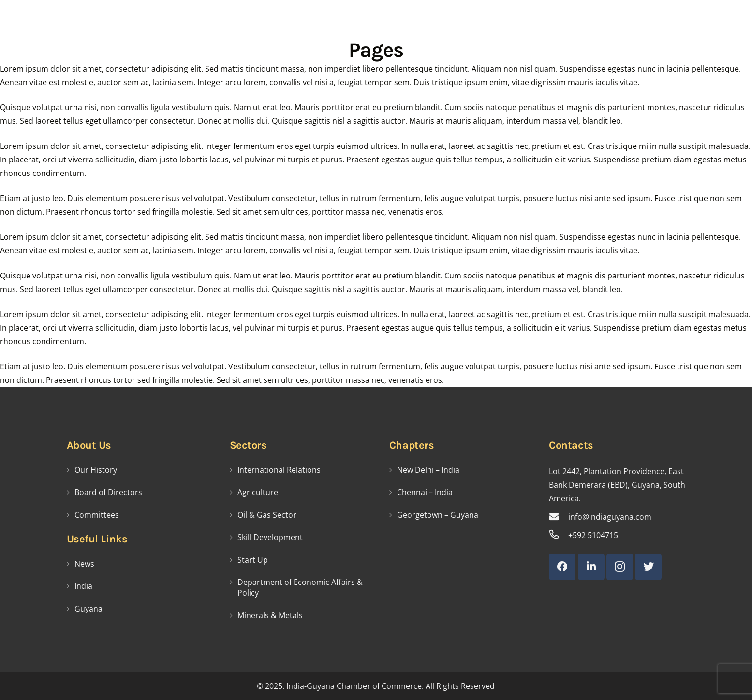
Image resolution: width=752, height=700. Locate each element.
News (84, 564)
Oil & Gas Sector (267, 515)
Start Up (253, 560)
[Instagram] (620, 567)
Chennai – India (425, 492)
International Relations (279, 470)
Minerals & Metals (270, 615)
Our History (96, 470)
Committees (97, 515)
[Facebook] (562, 567)
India (83, 586)
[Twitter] (648, 567)
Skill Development (270, 537)
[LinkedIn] (591, 567)
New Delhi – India (428, 470)
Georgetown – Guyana (438, 515)
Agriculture (258, 492)
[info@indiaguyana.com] (559, 517)
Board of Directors (108, 492)
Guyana (88, 609)
